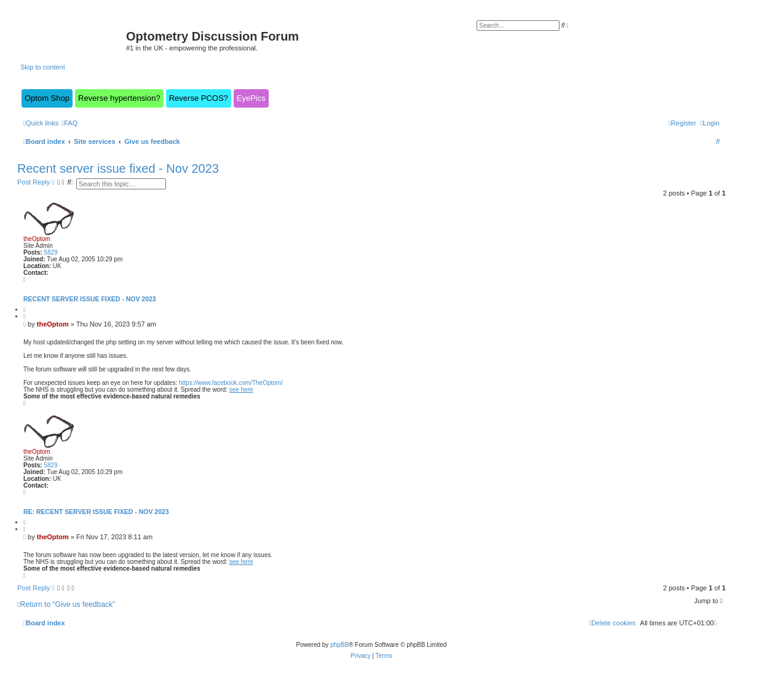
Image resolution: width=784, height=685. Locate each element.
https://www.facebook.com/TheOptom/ (231, 383)
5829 (50, 252)
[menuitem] (69, 123)
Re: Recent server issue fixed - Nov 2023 (96, 512)
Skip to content (43, 67)
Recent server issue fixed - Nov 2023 (118, 168)
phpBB (339, 645)
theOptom (37, 239)
